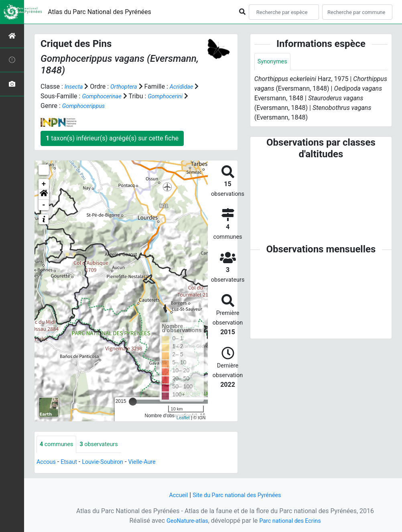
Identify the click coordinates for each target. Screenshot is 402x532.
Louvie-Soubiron (109, 462)
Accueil (173, 495)
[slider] (133, 401)
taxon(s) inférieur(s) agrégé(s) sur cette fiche (112, 138)
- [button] (44, 205)
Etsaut (72, 462)
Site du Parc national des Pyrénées (238, 495)
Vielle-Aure (152, 462)
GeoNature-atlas (184, 521)
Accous (47, 462)
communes (58, 444)
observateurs (105, 444)
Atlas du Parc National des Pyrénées (99, 12)
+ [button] (44, 184)
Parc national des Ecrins (292, 521)
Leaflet (183, 418)
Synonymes (274, 62)
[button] (44, 194)
